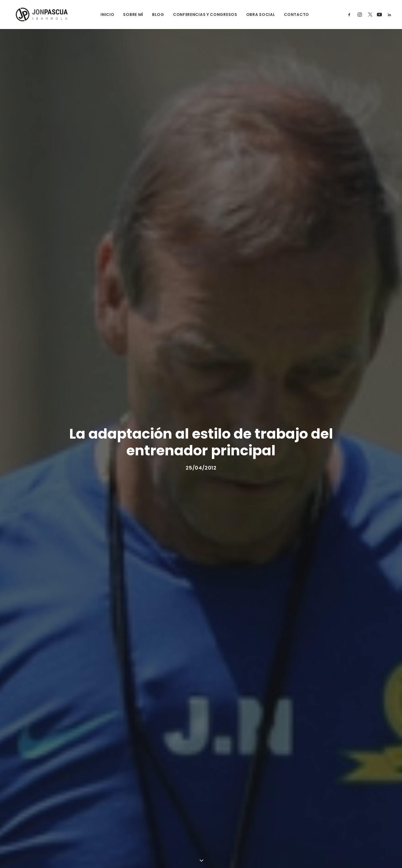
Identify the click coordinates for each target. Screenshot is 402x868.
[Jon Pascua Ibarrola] (37, 15)
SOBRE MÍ (130, 15)
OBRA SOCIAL (257, 15)
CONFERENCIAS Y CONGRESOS (201, 15)
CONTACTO (293, 15)
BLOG (154, 15)
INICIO (104, 15)
